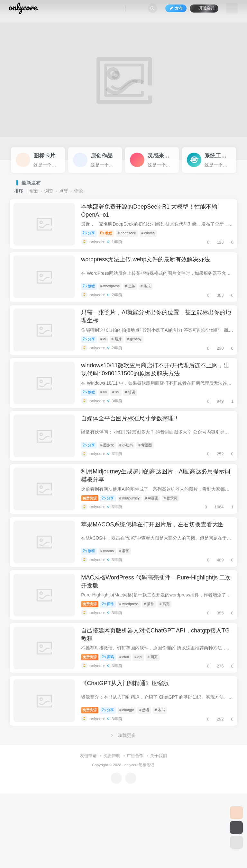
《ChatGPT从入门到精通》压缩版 (129, 755)
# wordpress (114, 298)
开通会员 (200, 10)
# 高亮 (168, 660)
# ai (107, 358)
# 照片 (120, 358)
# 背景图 (149, 479)
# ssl (120, 419)
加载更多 (123, 810)
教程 (110, 237)
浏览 (49, 191)
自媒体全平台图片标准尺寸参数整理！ (134, 452)
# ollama (152, 237)
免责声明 (112, 830)
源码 (112, 721)
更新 (34, 191)
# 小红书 (130, 479)
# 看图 (128, 600)
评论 (78, 191)
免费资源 (94, 540)
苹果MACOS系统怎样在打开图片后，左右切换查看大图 (156, 573)
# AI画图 (156, 540)
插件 (112, 660)
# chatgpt (130, 781)
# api (142, 721)
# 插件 (153, 660)
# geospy (138, 358)
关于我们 (159, 830)
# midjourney (133, 540)
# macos (111, 600)
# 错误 (134, 419)
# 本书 (164, 781)
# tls (107, 419)
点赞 (64, 191)
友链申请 (88, 830)
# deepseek (131, 237)
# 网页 (156, 721)
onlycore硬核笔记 (139, 839)
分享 (93, 237)
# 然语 (148, 781)
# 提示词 (174, 540)
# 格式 (149, 298)
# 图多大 (111, 479)
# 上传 (134, 298)
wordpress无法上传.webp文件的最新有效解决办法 (149, 271)
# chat (128, 721)
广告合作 (135, 830)
